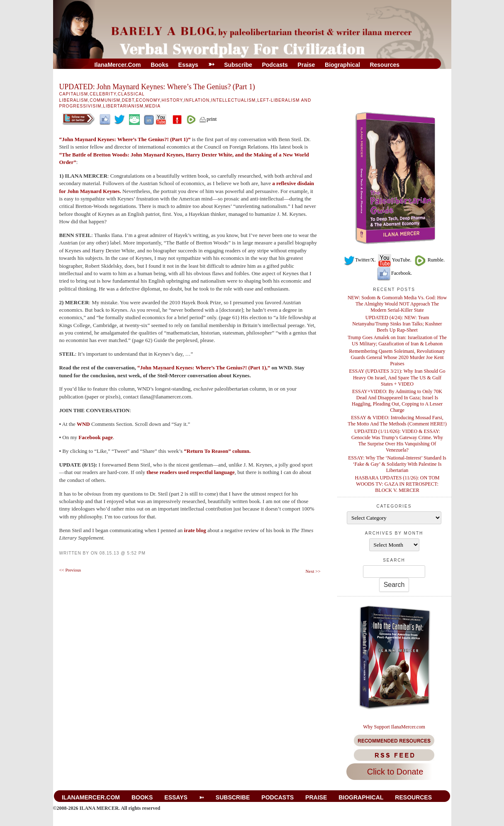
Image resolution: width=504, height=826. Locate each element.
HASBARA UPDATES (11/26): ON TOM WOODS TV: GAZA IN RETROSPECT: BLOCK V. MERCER (397, 484)
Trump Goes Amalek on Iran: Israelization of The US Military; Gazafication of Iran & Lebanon (397, 341)
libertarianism (123, 106)
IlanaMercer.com (118, 65)
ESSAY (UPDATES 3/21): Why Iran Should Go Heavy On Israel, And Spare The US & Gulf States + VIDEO (397, 377)
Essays (188, 65)
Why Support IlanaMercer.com (394, 727)
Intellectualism (233, 100)
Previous (70, 570)
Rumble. (429, 260)
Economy (148, 100)
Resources (385, 65)
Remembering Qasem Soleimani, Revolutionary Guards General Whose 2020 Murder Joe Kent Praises (397, 357)
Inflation (197, 100)
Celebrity (103, 94)
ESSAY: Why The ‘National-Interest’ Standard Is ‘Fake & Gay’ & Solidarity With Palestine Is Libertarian (397, 464)
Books (159, 65)
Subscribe (238, 65)
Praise (306, 65)
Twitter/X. (360, 260)
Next (313, 571)
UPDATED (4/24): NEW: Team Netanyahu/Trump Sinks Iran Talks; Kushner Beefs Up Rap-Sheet (397, 324)
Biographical (342, 65)
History (172, 100)
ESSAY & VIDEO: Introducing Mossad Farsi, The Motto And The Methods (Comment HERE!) (397, 421)
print (208, 119)
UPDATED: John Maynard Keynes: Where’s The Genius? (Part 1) (157, 87)
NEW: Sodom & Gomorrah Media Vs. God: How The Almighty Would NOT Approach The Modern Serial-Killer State (397, 304)
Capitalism (74, 94)
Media (153, 106)
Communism (105, 100)
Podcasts (275, 65)
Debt (128, 100)
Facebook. (394, 273)
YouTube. (394, 260)
